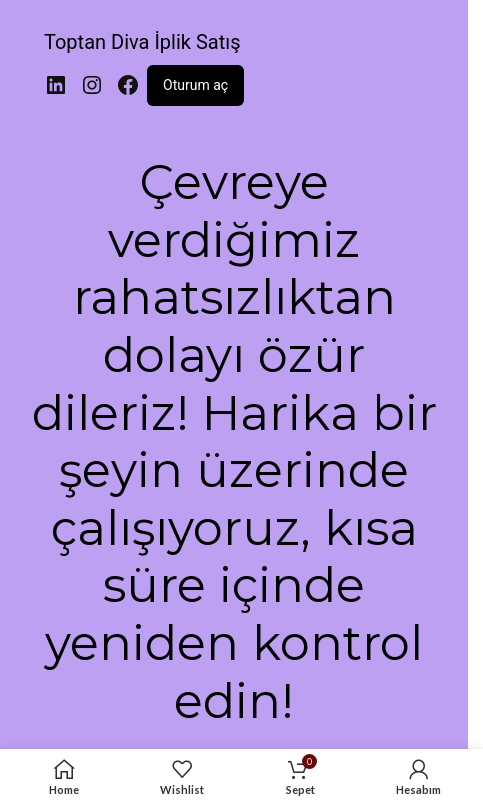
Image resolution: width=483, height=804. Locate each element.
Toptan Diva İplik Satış (142, 42)
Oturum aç (195, 85)
